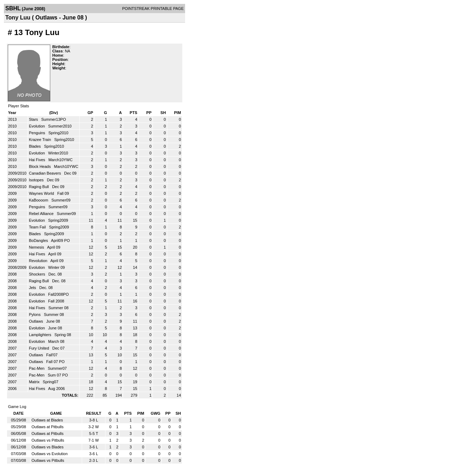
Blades (36, 146)
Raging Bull (39, 187)
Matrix (35, 382)
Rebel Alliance (42, 214)
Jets (33, 288)
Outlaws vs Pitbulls (48, 440)
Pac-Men (37, 368)
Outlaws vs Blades (47, 447)
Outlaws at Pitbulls (47, 427)
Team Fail (38, 227)
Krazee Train (41, 140)
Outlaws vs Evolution (50, 454)
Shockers (38, 274)
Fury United (40, 348)
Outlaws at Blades (47, 420)
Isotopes (37, 180)
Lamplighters (41, 335)
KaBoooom (39, 200)
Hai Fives (38, 160)
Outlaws (37, 321)
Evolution (38, 126)
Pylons (35, 314)
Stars (34, 119)
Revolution (39, 261)
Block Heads (41, 166)
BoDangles (39, 240)
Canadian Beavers (46, 173)
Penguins (38, 133)
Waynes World (42, 193)
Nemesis (37, 247)
